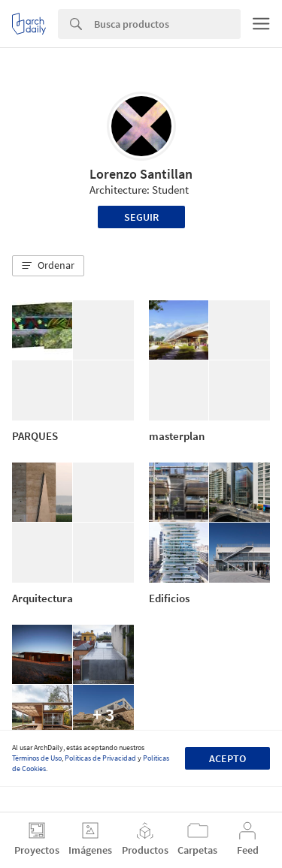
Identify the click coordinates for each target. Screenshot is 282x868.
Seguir (141, 217)
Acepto (227, 758)
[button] (48, 266)
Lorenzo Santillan (141, 174)
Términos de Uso (37, 758)
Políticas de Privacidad (100, 758)
